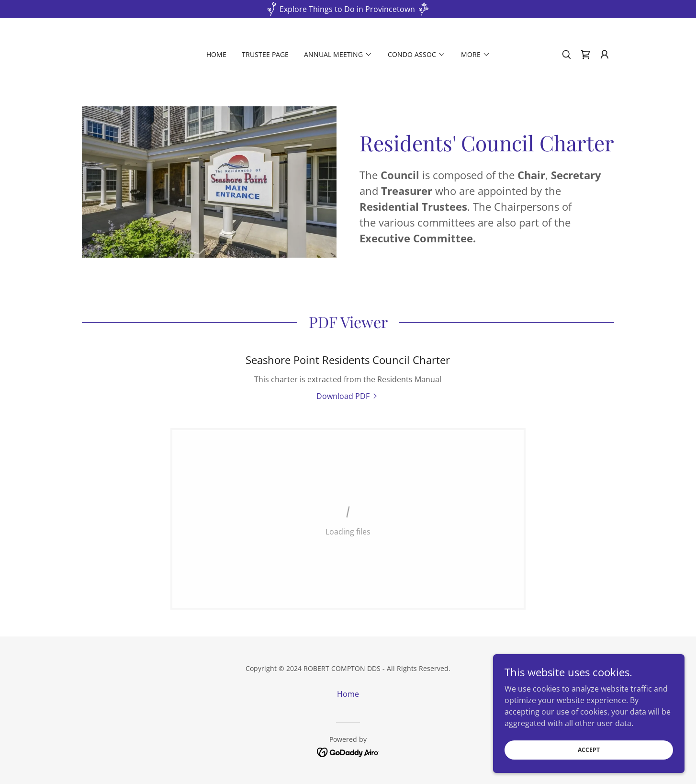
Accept (589, 750)
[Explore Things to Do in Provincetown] (348, 9)
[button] (338, 55)
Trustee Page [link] (265, 54)
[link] (585, 55)
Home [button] (348, 694)
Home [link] (216, 54)
